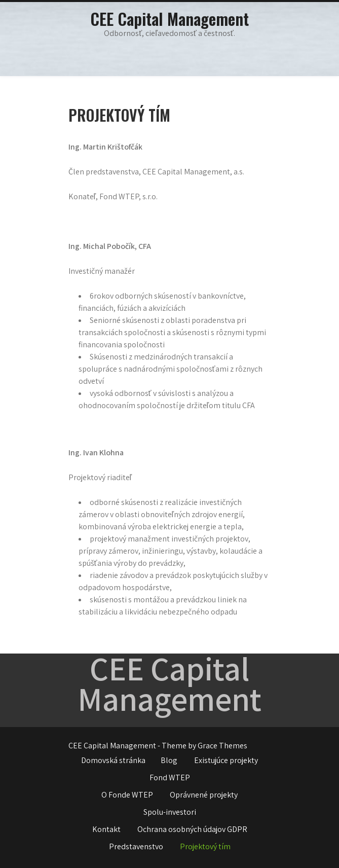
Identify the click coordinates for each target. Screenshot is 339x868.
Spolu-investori (170, 812)
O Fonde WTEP (127, 795)
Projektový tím (205, 846)
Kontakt (106, 829)
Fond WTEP (170, 777)
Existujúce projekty (226, 760)
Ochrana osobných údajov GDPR (192, 829)
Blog (169, 760)
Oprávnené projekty (204, 795)
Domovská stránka (113, 760)
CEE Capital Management (169, 19)
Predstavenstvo (136, 846)
